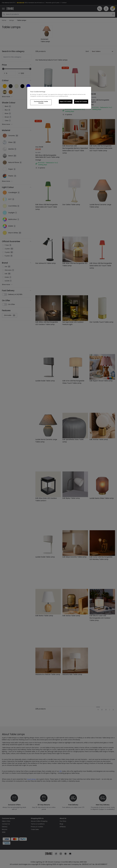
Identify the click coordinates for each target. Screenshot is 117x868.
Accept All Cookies (81, 102)
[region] (59, 98)
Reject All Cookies (66, 102)
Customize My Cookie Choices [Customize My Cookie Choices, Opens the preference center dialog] (41, 102)
